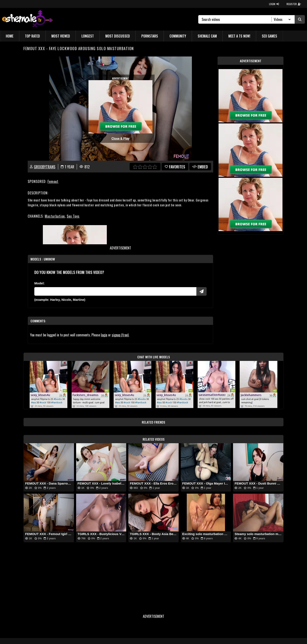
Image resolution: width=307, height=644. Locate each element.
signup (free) (120, 335)
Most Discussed (118, 36)
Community (178, 36)
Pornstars (150, 36)
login (104, 335)
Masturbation (55, 216)
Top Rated (32, 36)
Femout (53, 181)
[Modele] (115, 291)
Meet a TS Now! (239, 36)
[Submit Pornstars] (201, 291)
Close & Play (121, 139)
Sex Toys (73, 216)
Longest (88, 36)
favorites (175, 167)
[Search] (237, 19)
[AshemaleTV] (27, 19)
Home (10, 36)
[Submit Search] (300, 19)
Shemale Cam (207, 36)
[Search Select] (282, 19)
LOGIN (274, 4)
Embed (200, 167)
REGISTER (294, 4)
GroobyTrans (45, 167)
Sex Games (269, 36)
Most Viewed (61, 36)
